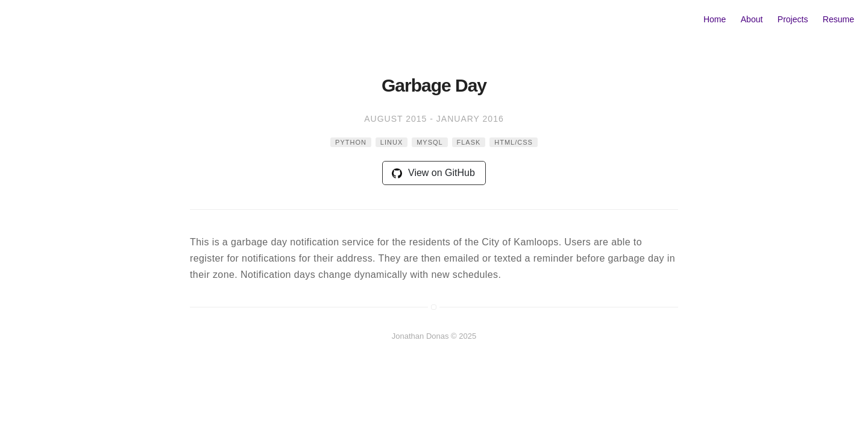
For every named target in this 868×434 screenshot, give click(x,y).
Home (715, 19)
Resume (838, 19)
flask (469, 142)
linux (392, 142)
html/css (514, 142)
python (351, 142)
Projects (793, 19)
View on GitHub (433, 173)
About (752, 19)
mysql (430, 142)
